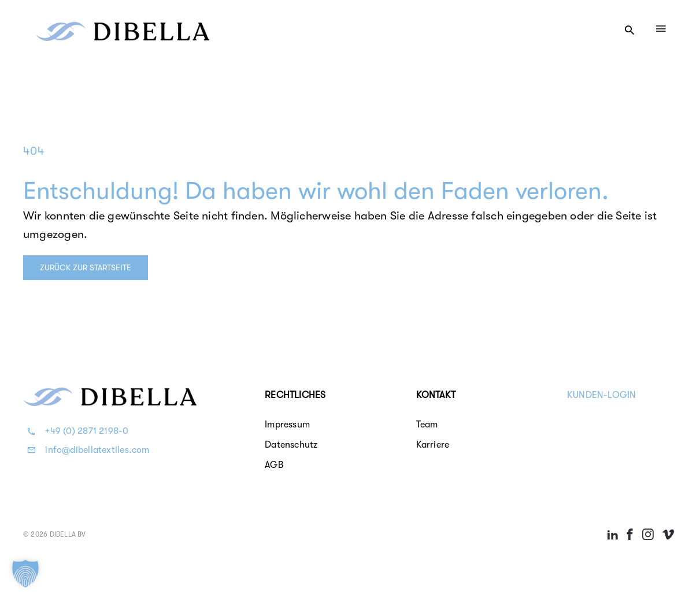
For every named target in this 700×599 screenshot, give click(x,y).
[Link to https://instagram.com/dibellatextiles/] (648, 534)
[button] (25, 574)
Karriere (433, 445)
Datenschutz (291, 445)
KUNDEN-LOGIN (602, 395)
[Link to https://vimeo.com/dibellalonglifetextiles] (668, 534)
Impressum (287, 425)
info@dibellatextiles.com (97, 450)
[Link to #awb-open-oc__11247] (629, 30)
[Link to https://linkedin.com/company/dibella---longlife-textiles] (613, 534)
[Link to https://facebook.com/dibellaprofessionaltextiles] (630, 534)
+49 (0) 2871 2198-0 (87, 431)
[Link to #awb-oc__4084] (661, 28)
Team (427, 425)
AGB (274, 465)
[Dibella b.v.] (123, 27)
